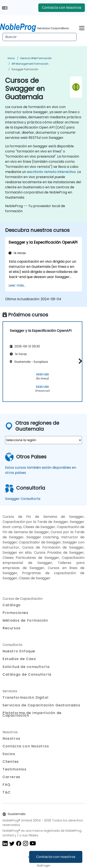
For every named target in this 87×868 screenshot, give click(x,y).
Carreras (11, 777)
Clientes (11, 762)
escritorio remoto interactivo (51, 172)
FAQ (7, 785)
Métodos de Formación (25, 620)
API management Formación (30, 64)
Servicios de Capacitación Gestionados (41, 705)
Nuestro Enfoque (19, 651)
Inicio (11, 58)
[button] (79, 361)
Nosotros (11, 738)
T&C (7, 792)
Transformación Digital (25, 697)
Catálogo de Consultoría (27, 674)
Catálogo (12, 605)
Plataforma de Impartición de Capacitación (32, 714)
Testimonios (15, 769)
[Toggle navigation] (82, 27)
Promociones (16, 613)
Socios (9, 754)
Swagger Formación (25, 69)
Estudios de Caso (19, 659)
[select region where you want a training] (43, 440)
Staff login (43, 866)
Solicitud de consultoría (26, 667)
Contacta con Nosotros (62, 8)
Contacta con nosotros (56, 857)
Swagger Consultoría (23, 499)
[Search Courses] (40, 37)
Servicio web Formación (36, 58)
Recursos (12, 628)
